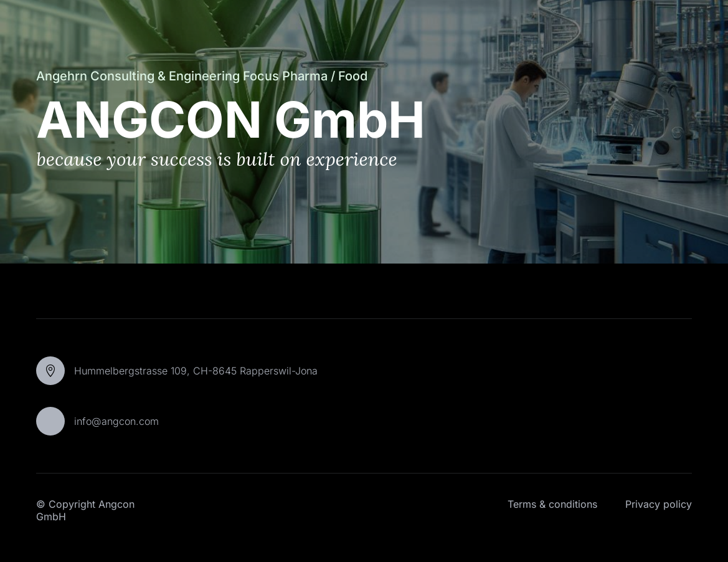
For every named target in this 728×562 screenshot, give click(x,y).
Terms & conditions (552, 504)
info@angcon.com (116, 421)
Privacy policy (659, 504)
